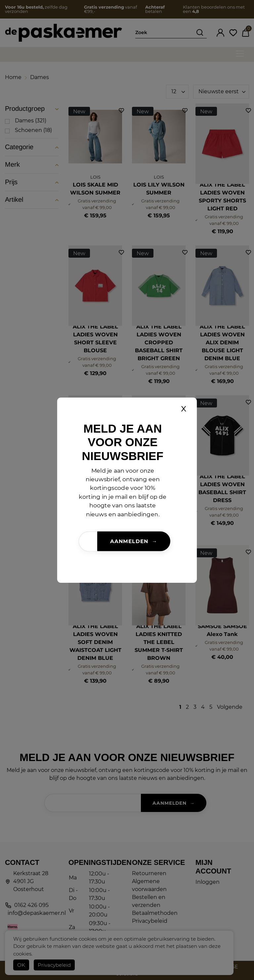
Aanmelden (129, 541)
